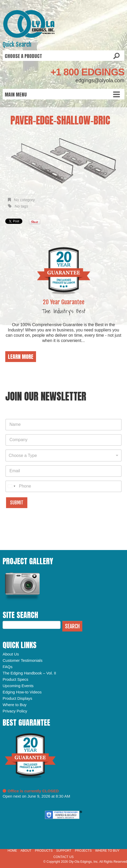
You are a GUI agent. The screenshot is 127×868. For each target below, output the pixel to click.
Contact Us (63, 857)
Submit (17, 503)
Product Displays (17, 698)
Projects (83, 851)
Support (64, 851)
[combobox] (63, 455)
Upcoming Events (18, 686)
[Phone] (63, 486)
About (26, 851)
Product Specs (16, 679)
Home (12, 851)
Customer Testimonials (22, 660)
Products (44, 851)
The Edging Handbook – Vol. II (29, 673)
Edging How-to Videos (22, 692)
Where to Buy (15, 705)
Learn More (21, 357)
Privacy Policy (15, 711)
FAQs (8, 667)
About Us (11, 654)
